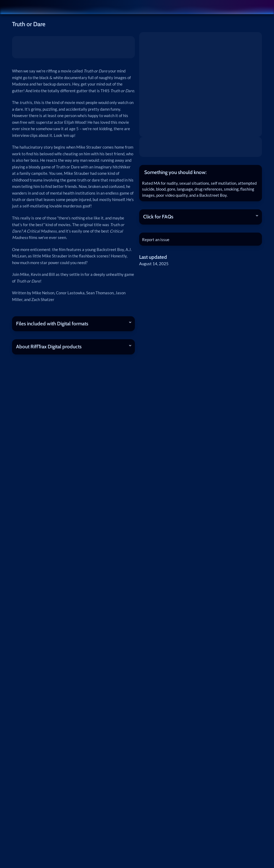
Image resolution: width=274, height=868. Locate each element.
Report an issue (157, 240)
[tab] (201, 172)
